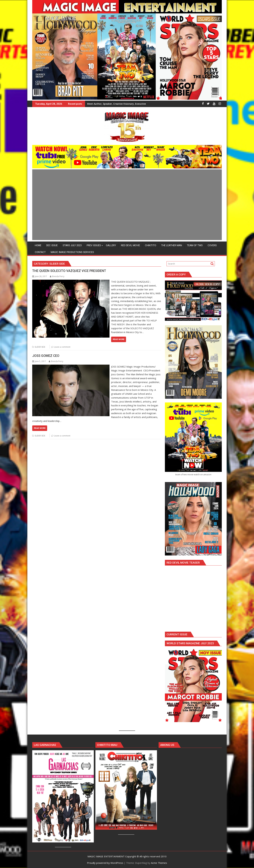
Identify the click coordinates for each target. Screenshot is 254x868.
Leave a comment (62, 347)
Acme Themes (159, 863)
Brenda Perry (57, 276)
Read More (119, 339)
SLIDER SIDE (40, 347)
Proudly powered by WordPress (105, 863)
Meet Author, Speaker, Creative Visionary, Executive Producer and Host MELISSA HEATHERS (138, 104)
